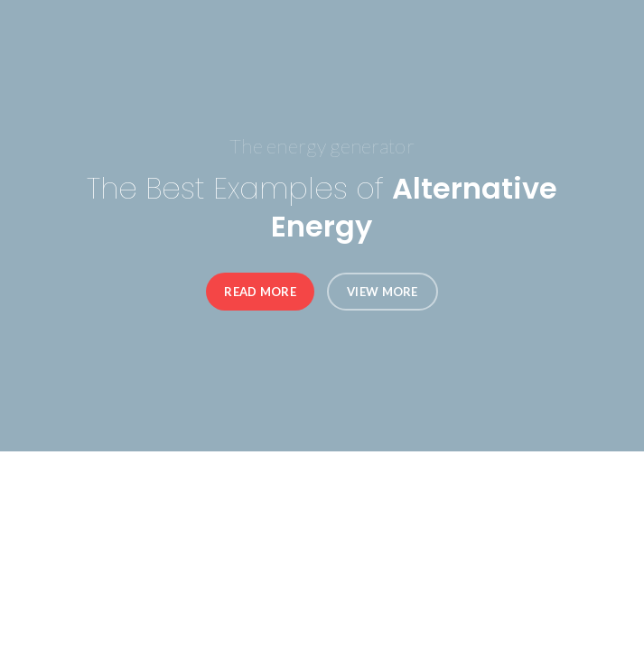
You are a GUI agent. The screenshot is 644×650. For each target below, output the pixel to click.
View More (383, 292)
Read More (260, 292)
